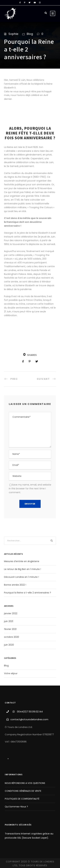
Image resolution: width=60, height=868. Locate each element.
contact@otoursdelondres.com (29, 719)
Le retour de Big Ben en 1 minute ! (22, 569)
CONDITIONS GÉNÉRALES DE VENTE (23, 791)
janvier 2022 (11, 613)
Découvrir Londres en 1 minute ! (21, 577)
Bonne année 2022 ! (15, 585)
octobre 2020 (12, 637)
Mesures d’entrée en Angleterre (22, 561)
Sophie (13, 34)
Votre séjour (11, 673)
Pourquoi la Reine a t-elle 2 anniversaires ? (28, 593)
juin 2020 (9, 645)
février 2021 (10, 629)
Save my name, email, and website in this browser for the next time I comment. (30, 489)
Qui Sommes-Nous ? (16, 807)
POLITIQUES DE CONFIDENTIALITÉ (22, 799)
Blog (30, 34)
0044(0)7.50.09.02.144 (30, 712)
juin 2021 (9, 621)
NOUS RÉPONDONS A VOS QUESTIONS (25, 783)
